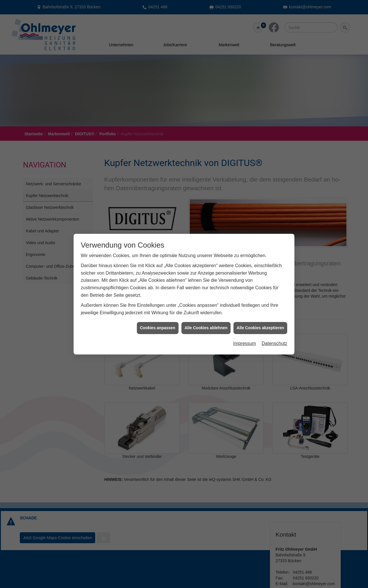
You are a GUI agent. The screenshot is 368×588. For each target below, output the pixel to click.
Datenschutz (274, 319)
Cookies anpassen (158, 304)
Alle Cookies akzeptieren (260, 304)
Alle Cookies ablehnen (206, 304)
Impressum (245, 319)
